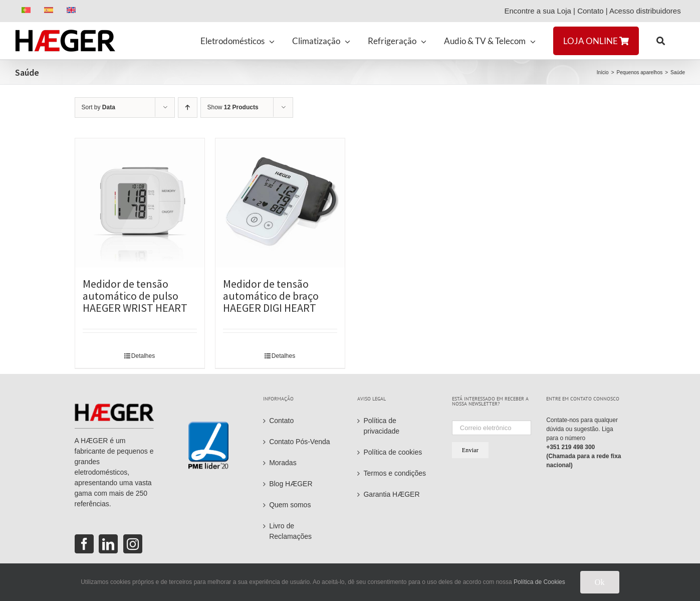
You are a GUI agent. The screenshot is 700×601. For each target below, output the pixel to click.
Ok (600, 582)
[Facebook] (84, 544)
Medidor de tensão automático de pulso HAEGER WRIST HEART (135, 296)
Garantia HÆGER (391, 494)
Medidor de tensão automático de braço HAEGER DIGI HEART (271, 296)
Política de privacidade (381, 426)
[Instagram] (133, 544)
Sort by (98, 107)
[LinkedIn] (108, 544)
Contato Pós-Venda (299, 442)
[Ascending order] (188, 108)
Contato (591, 11)
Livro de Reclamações (290, 531)
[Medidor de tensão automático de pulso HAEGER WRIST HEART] (140, 203)
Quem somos (290, 505)
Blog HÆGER (291, 484)
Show (233, 107)
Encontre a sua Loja (537, 11)
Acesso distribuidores (647, 11)
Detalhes (143, 356)
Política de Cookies (539, 582)
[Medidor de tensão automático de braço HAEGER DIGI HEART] (280, 203)
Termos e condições (395, 473)
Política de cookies (393, 452)
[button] (661, 41)
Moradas (283, 463)
